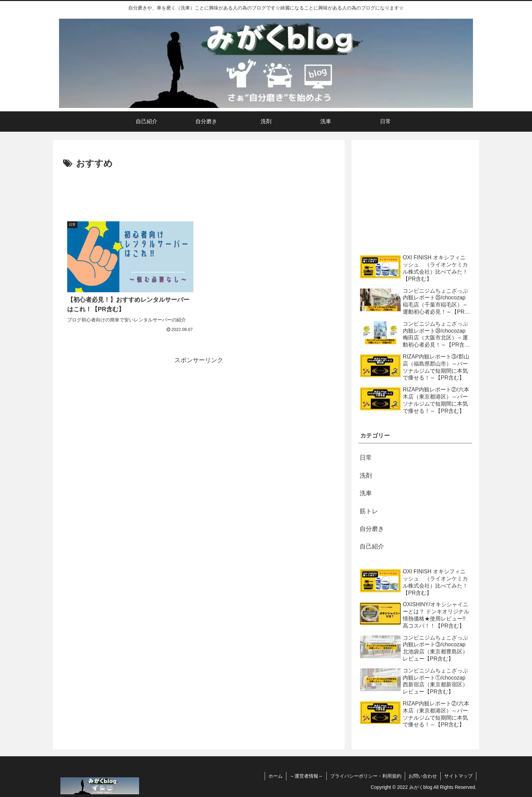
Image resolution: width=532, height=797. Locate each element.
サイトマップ (458, 776)
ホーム (275, 776)
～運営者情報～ (306, 776)
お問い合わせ (423, 776)
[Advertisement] (199, 190)
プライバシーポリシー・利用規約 (366, 776)
